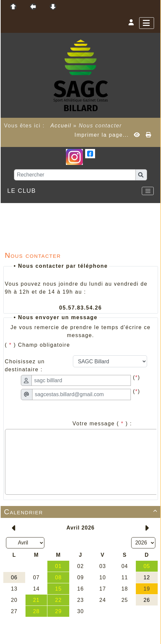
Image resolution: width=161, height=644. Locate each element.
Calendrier (82, 512)
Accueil (61, 126)
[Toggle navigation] (148, 191)
